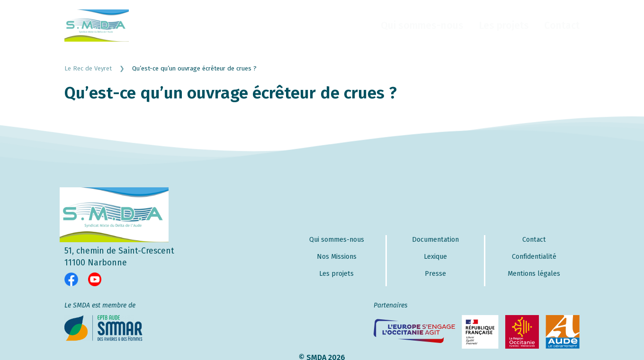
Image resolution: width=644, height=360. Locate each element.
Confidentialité (534, 257)
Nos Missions (337, 257)
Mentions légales (534, 274)
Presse (435, 274)
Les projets (504, 26)
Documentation (435, 240)
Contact (562, 26)
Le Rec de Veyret (98, 68)
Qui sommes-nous (422, 26)
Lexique (435, 257)
